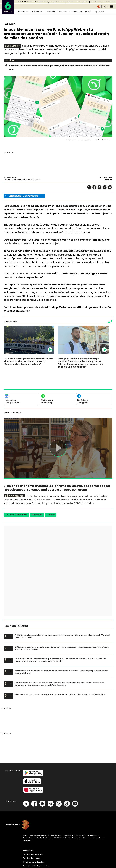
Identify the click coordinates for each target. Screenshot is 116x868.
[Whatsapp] (42, 787)
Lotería (51, 12)
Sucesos (63, 12)
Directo (51, 495)
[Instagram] (59, 787)
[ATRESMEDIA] (58, 806)
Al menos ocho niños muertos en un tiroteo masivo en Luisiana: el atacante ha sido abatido (60, 675)
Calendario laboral (81, 12)
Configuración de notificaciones (38, 850)
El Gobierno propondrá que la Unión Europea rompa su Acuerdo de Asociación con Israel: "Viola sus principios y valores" (62, 629)
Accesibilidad (29, 854)
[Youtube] (75, 787)
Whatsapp (37, 495)
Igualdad (99, 12)
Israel (105, 2)
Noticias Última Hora (16, 495)
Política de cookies (32, 839)
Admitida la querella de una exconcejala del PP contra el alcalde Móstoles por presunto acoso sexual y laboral (62, 652)
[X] (26, 787)
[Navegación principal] (112, 6)
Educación (38, 12)
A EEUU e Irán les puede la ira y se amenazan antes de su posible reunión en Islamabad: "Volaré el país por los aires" (62, 617)
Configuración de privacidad (36, 846)
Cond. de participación (34, 843)
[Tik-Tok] (67, 787)
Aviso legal (28, 831)
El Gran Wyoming (47, 2)
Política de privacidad (33, 835)
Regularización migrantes (78, 2)
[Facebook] (34, 787)
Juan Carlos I (96, 2)
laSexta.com (10, 178)
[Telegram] (51, 787)
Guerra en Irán (33, 2)
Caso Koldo (61, 2)
